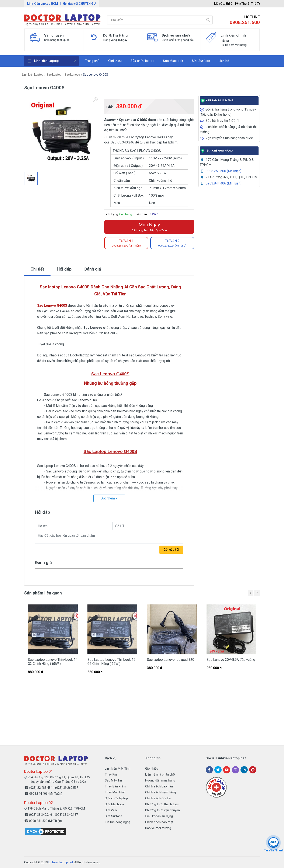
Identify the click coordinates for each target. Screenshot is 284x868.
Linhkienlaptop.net (61, 862)
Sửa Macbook (115, 804)
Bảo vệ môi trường (158, 828)
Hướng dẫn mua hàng (160, 780)
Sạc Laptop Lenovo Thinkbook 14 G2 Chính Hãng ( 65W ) (53, 662)
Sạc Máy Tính (114, 780)
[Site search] (155, 20)
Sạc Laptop (54, 75)
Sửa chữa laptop (116, 798)
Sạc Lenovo (72, 75)
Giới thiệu (152, 769)
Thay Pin (111, 774)
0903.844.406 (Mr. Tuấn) (224, 183)
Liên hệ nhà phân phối (160, 774)
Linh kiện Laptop (52, 61)
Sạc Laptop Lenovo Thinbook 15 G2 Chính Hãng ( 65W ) (111, 662)
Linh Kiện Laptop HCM (43, 4)
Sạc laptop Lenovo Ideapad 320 (171, 660)
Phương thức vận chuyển (162, 810)
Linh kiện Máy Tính (118, 769)
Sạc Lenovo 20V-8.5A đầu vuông (231, 660)
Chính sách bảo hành (160, 786)
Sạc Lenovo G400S (96, 75)
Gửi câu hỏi (171, 550)
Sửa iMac (111, 810)
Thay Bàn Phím (115, 786)
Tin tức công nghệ (117, 822)
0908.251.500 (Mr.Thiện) (224, 171)
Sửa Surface (114, 816)
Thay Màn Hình (115, 792)
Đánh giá (93, 269)
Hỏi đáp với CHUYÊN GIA (79, 4)
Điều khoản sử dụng (159, 816)
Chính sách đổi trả (158, 798)
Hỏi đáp (64, 269)
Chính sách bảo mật (159, 822)
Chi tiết (37, 269)
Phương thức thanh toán (162, 804)
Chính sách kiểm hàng (160, 792)
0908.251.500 (245, 22)
